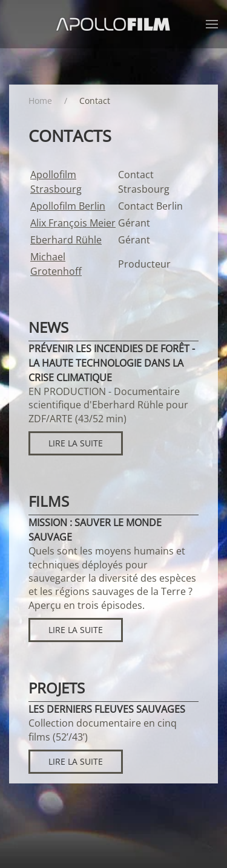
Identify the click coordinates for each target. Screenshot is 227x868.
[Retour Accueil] (114, 24)
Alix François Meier (73, 223)
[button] (212, 24)
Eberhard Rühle (66, 240)
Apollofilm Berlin (68, 206)
